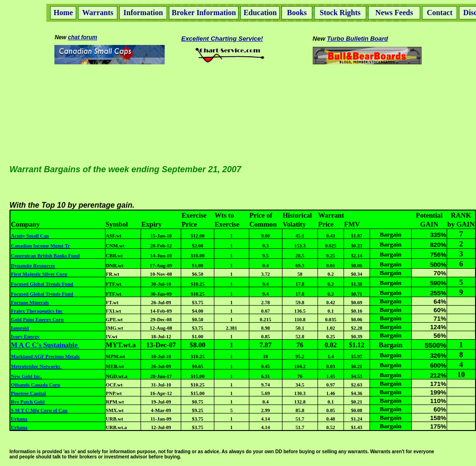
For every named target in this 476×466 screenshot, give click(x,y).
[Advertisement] (238, 89)
